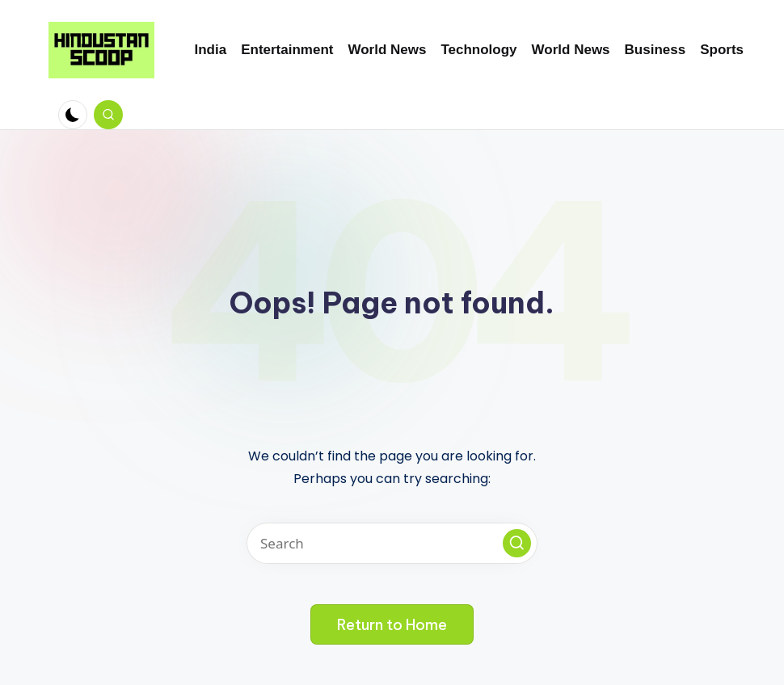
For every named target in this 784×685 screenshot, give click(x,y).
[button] (517, 543)
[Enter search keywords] (392, 543)
